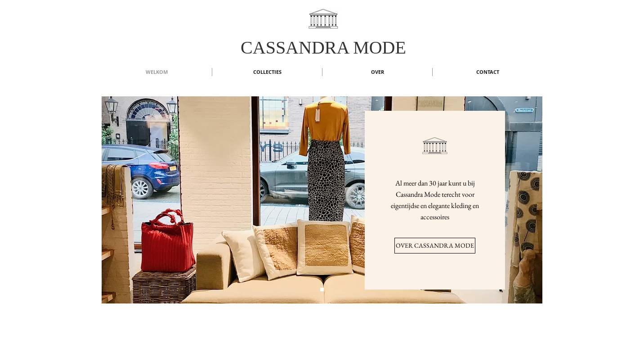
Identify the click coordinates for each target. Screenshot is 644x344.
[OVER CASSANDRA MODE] (435, 246)
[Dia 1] (322, 290)
